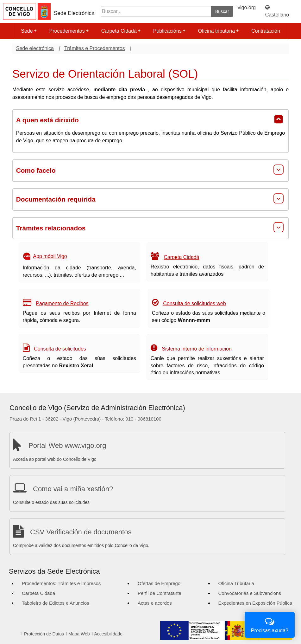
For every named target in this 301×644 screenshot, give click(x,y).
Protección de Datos (44, 634)
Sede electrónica (35, 48)
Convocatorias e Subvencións (250, 593)
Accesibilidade (109, 634)
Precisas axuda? (270, 624)
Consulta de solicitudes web (194, 303)
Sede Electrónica (74, 13)
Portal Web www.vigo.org (67, 445)
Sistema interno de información (197, 349)
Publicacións (169, 31)
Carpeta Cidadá (121, 31)
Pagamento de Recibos (62, 303)
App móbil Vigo (50, 257)
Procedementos (69, 31)
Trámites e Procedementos (94, 48)
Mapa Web (79, 634)
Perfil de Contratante (160, 593)
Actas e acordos (155, 603)
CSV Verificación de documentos (81, 532)
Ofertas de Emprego (159, 583)
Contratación (266, 31)
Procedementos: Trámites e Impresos (61, 583)
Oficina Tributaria (236, 583)
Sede (29, 31)
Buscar (222, 11)
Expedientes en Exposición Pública (255, 603)
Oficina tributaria (219, 31)
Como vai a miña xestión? (73, 489)
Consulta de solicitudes (60, 349)
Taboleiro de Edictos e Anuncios (56, 603)
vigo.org (247, 7)
